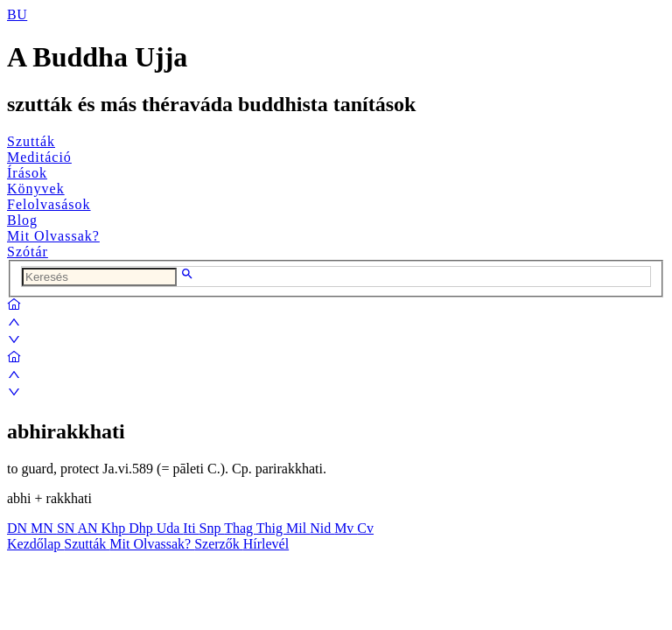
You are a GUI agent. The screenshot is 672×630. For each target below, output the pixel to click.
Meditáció (39, 157)
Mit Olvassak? (53, 236)
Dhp (143, 528)
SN (67, 528)
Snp (212, 528)
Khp (115, 528)
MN (44, 528)
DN (19, 528)
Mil (298, 528)
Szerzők (219, 544)
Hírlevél (266, 544)
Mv (346, 528)
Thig (271, 528)
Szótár (28, 252)
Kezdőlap (35, 544)
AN (89, 528)
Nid (322, 528)
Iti (191, 528)
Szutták (31, 141)
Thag (240, 528)
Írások (27, 173)
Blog (22, 220)
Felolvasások (49, 204)
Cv (365, 528)
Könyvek (36, 189)
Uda (170, 528)
